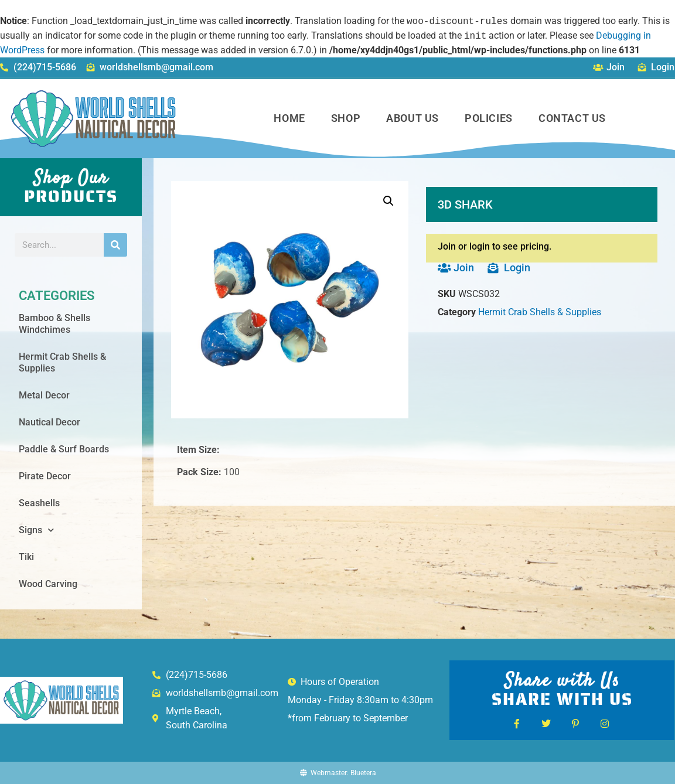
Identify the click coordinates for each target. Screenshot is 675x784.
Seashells (39, 503)
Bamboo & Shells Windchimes (54, 324)
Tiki (26, 557)
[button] (388, 201)
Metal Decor (44, 395)
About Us (412, 118)
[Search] (115, 245)
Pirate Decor (45, 476)
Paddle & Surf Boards (64, 449)
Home (289, 118)
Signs (36, 530)
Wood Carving (48, 584)
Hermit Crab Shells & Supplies (62, 362)
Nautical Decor (50, 422)
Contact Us (572, 118)
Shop (346, 118)
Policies (489, 118)
